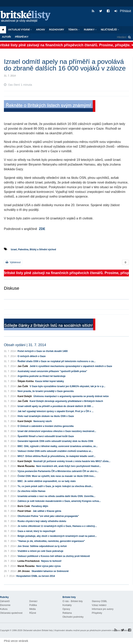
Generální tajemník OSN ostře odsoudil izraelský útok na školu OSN (55, 441)
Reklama (67, 613)
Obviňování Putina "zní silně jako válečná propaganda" (48, 516)
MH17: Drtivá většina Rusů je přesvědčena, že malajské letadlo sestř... (57, 456)
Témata (74, 30)
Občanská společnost (11, 613)
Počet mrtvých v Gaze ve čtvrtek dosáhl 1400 (43, 351)
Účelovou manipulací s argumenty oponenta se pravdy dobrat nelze (71, 396)
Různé (33, 613)
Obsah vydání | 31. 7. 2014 (25, 345)
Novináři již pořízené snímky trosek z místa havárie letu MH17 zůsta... (72, 461)
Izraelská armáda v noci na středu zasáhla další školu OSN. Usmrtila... (56, 496)
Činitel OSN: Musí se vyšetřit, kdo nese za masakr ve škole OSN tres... (57, 476)
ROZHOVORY (57, 30)
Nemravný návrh (43, 421)
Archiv (40, 30)
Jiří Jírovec (24, 571)
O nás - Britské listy (73, 601)
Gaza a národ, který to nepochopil (36, 531)
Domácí (33, 601)
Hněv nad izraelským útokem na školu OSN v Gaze (46, 416)
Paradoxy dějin (40, 506)
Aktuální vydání (20, 30)
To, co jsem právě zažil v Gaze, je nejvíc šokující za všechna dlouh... (55, 486)
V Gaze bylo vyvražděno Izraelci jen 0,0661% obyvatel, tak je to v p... (68, 386)
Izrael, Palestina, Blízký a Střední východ (33, 249)
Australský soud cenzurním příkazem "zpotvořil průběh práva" (52, 371)
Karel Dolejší (25, 396)
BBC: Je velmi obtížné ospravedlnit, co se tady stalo (47, 481)
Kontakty (67, 605)
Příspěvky (22, 37)
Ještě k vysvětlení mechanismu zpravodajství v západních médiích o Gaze (71, 366)
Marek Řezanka (26, 466)
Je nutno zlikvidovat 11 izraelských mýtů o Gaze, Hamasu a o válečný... (57, 526)
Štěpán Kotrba (26, 381)
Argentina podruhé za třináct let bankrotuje (42, 376)
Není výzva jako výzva (48, 566)
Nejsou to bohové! (51, 561)
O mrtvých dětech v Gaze (32, 356)
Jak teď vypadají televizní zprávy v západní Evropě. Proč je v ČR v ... (56, 411)
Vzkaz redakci (99, 605)
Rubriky (90, 30)
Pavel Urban (24, 511)
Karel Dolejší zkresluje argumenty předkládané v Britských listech (66, 401)
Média (33, 609)
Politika (33, 605)
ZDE (42, 229)
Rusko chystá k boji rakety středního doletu (42, 521)
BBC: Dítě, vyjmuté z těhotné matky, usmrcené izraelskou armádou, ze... (58, 446)
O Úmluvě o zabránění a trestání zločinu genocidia (46, 426)
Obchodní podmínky (73, 617)
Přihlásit (123, 11)
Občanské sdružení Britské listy (38, 630)
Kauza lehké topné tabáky (50, 381)
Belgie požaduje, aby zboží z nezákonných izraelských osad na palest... (57, 536)
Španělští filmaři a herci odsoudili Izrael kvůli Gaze (46, 436)
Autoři (6, 37)
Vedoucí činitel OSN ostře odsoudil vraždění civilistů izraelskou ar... (55, 451)
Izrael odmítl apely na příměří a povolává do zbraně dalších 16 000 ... (56, 406)
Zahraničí (5, 601)
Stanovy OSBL (100, 601)
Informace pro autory (103, 609)
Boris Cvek (24, 506)
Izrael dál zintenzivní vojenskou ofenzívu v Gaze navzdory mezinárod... (57, 431)
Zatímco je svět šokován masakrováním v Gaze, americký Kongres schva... (59, 501)
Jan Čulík (23, 366)
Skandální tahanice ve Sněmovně (50, 571)
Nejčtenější (110, 30)
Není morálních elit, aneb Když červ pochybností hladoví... (69, 466)
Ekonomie (5, 605)
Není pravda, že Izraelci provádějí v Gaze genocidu (46, 391)
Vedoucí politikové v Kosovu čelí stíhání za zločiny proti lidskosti (54, 556)
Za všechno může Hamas (32, 491)
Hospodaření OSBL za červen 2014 (36, 576)
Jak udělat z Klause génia (47, 511)
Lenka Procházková (29, 561)
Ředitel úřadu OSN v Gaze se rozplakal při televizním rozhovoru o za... (57, 361)
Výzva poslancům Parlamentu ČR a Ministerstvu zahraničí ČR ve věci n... (58, 471)
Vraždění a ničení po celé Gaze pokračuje (40, 551)
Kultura (4, 609)
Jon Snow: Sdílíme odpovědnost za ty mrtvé (42, 546)
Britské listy (27, 17)
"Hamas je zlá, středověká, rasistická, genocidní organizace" (51, 541)
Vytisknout (13, 262)
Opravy (66, 609)
